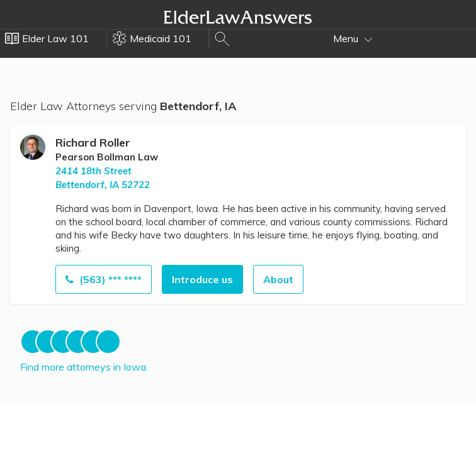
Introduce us (202, 279)
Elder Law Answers (238, 17)
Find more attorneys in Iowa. (84, 367)
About (278, 279)
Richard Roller (93, 143)
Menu (353, 38)
